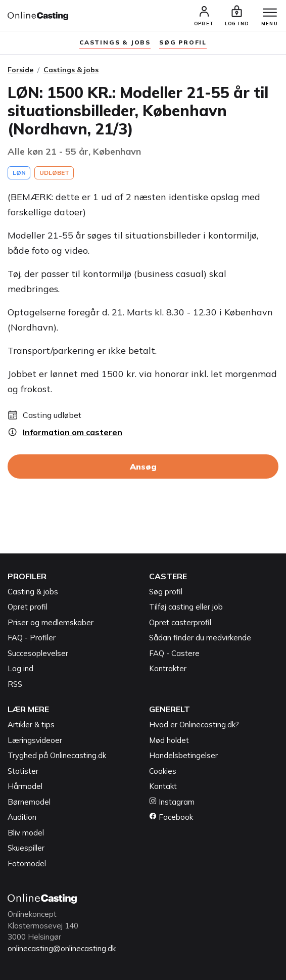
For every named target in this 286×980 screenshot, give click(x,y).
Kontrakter (168, 668)
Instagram (172, 802)
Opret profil (28, 607)
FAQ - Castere (174, 653)
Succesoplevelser (38, 653)
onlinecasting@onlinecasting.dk (62, 948)
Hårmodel (25, 786)
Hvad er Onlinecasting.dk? (194, 725)
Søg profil (166, 592)
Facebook (171, 817)
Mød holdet (169, 740)
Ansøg (143, 466)
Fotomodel (27, 864)
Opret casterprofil (180, 622)
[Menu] (270, 13)
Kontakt (163, 786)
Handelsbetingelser (183, 755)
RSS (15, 684)
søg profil (183, 42)
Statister (23, 771)
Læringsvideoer (35, 740)
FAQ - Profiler (32, 638)
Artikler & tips (31, 725)
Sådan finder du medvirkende (200, 638)
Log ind (20, 668)
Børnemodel (29, 802)
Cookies (163, 771)
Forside (20, 70)
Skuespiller (26, 848)
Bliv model (26, 833)
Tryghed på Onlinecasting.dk (57, 755)
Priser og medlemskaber (51, 622)
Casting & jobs (33, 592)
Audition (22, 817)
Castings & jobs (115, 42)
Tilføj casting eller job (186, 607)
